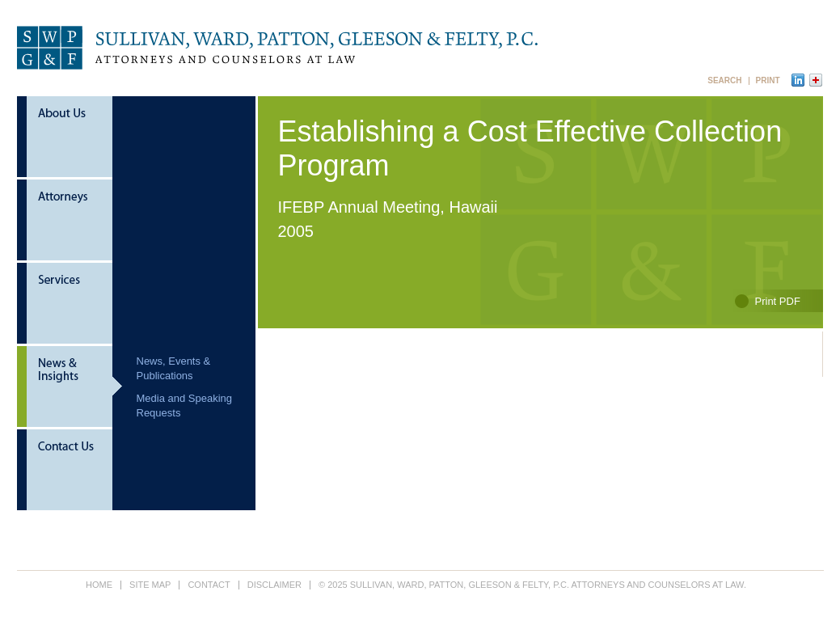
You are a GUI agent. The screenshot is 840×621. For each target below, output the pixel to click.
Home (99, 585)
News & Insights (70, 388)
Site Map (150, 585)
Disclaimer (274, 585)
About (70, 138)
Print (768, 81)
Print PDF (778, 301)
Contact (70, 470)
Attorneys (70, 221)
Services (70, 304)
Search (724, 81)
